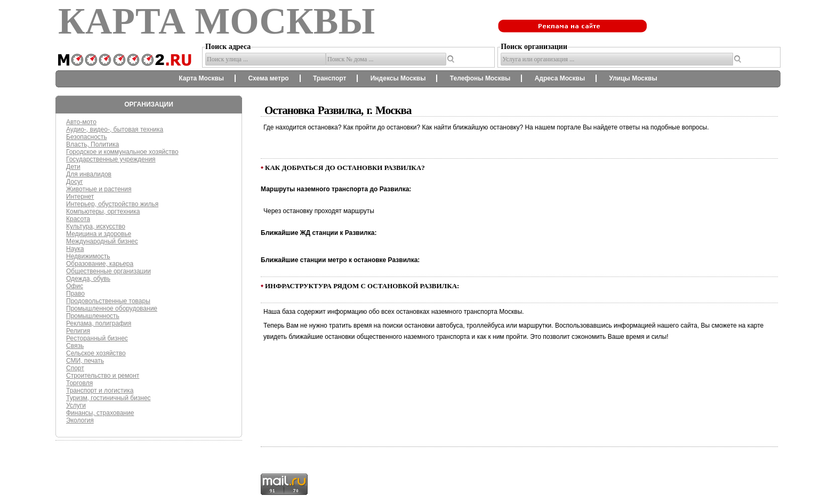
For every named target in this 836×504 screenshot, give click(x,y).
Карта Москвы (201, 78)
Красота (78, 219)
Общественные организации (108, 271)
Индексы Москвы (398, 78)
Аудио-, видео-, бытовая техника (115, 129)
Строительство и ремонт (103, 376)
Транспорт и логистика (100, 391)
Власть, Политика (93, 144)
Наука (75, 249)
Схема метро (268, 78)
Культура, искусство (96, 226)
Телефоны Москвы (480, 78)
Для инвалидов (89, 174)
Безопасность (87, 137)
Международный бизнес (102, 241)
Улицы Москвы (633, 78)
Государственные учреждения (111, 159)
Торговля (79, 383)
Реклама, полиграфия (99, 323)
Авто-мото (81, 122)
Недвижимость (88, 256)
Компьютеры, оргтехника (103, 212)
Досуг (74, 182)
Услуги (76, 405)
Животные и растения (99, 189)
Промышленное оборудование (112, 308)
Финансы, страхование (100, 413)
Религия (78, 331)
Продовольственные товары (108, 301)
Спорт (75, 368)
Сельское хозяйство (96, 353)
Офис (75, 286)
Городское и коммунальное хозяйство (122, 152)
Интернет (80, 197)
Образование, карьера (100, 264)
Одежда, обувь (88, 279)
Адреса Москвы (560, 78)
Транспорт (329, 78)
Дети (73, 167)
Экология (80, 420)
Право (75, 294)
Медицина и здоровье (99, 234)
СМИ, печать (85, 361)
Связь (75, 346)
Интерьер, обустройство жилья (112, 204)
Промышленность (93, 316)
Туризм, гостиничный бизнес (108, 398)
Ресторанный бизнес (97, 338)
